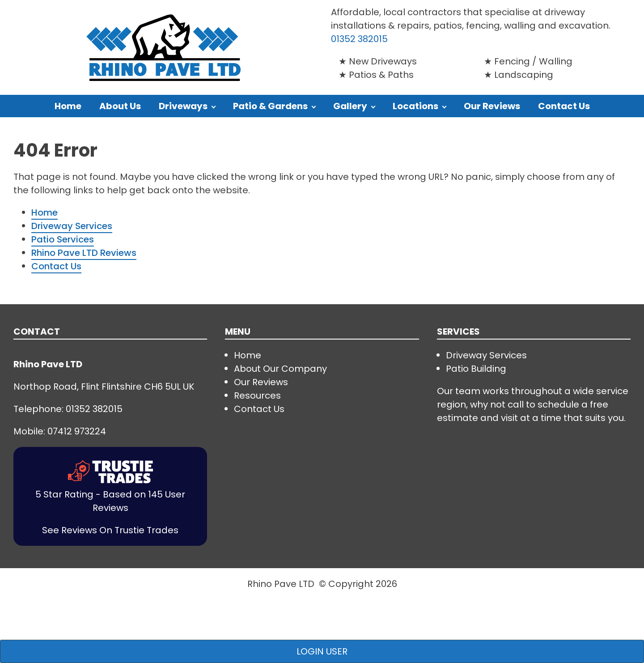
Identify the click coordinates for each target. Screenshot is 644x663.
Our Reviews (492, 106)
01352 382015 (359, 39)
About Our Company (280, 369)
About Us (120, 106)
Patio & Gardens (270, 106)
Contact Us (564, 106)
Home (68, 106)
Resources (257, 395)
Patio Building (476, 369)
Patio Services (63, 239)
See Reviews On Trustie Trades (110, 530)
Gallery (350, 106)
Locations (415, 106)
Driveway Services (72, 226)
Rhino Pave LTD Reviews (84, 253)
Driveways (183, 106)
